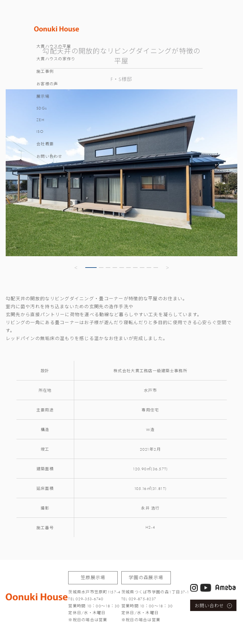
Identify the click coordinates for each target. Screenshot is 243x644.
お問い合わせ (49, 157)
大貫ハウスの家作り (56, 59)
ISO (40, 132)
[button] (76, 268)
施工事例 (45, 72)
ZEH (40, 120)
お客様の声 (47, 84)
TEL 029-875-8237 (139, 599)
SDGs (42, 108)
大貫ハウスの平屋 (54, 46)
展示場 (43, 97)
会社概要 (45, 144)
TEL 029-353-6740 (86, 599)
